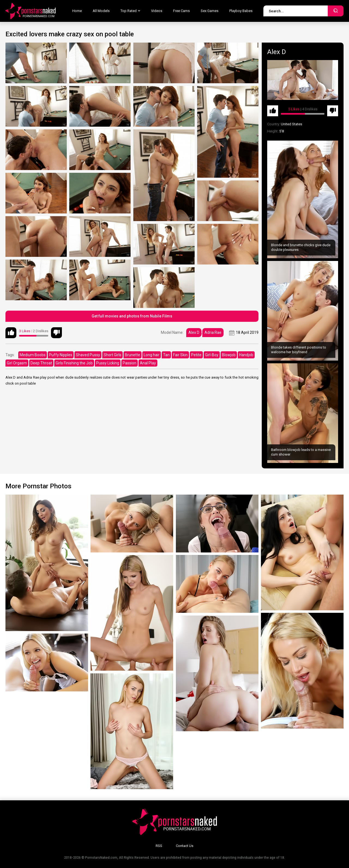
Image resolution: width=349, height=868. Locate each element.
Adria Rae (213, 332)
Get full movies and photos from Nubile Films (132, 316)
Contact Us (185, 846)
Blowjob (229, 355)
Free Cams (181, 11)
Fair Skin (180, 355)
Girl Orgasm (17, 363)
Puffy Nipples (61, 355)
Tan (166, 355)
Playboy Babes (241, 11)
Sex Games (210, 11)
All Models (101, 11)
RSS (159, 846)
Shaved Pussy (88, 355)
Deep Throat (41, 363)
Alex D (194, 332)
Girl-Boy (212, 355)
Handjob (246, 355)
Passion (130, 363)
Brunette (133, 355)
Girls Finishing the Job (74, 363)
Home (77, 11)
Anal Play (148, 363)
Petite (196, 355)
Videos (157, 11)
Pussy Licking (108, 363)
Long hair (152, 355)
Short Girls (112, 355)
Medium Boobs (33, 355)
